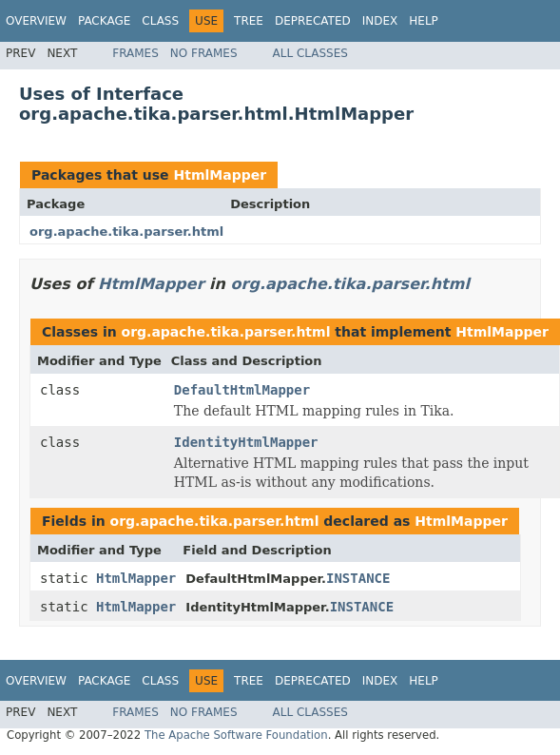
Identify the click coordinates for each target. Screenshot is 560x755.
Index (380, 21)
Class (160, 21)
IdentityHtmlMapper (246, 442)
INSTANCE (358, 578)
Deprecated (313, 21)
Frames (135, 53)
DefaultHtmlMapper (242, 390)
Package (104, 21)
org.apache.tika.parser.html (126, 232)
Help (424, 21)
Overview (36, 21)
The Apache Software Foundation (236, 735)
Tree (249, 21)
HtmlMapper (220, 175)
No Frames (204, 53)
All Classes (310, 53)
